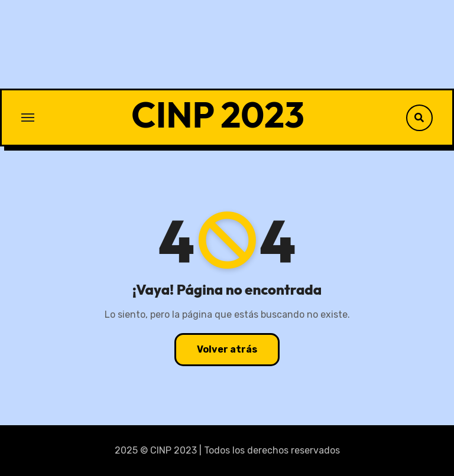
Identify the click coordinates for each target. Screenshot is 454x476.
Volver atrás (227, 349)
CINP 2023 (218, 115)
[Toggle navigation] (28, 118)
